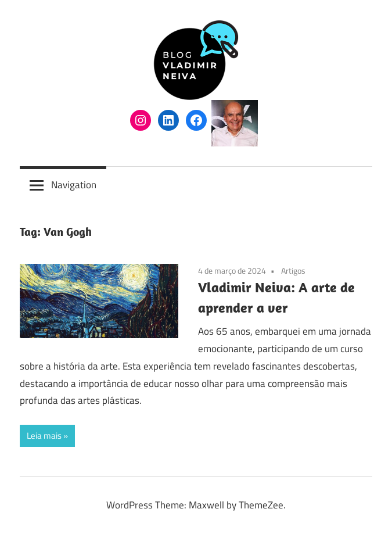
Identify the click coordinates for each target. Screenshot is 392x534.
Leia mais (44, 436)
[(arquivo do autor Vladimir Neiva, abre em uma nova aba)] (235, 143)
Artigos (293, 270)
